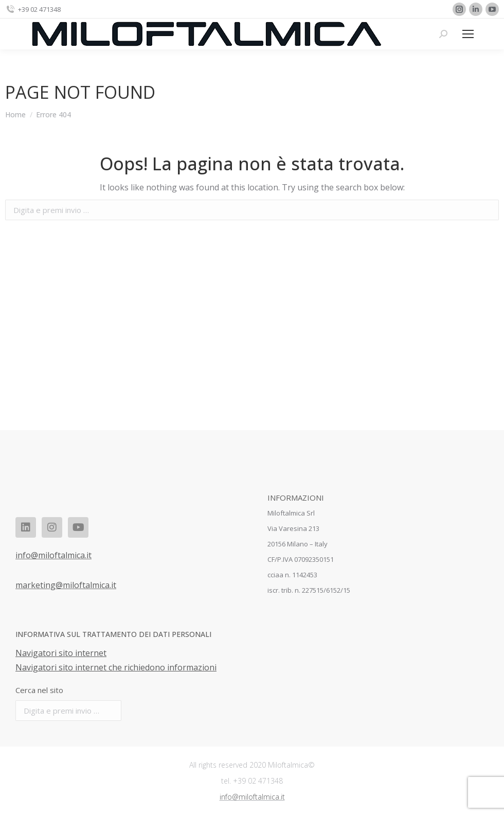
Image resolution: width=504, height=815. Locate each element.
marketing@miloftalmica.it (66, 585)
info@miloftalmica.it (53, 555)
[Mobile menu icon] (468, 34)
